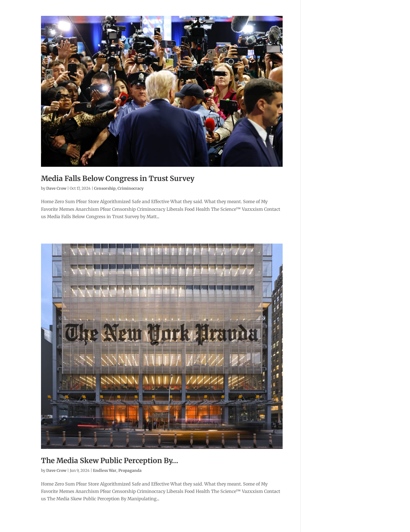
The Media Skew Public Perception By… (110, 461)
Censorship (105, 188)
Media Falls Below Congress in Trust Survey (118, 178)
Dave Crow (56, 188)
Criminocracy (131, 188)
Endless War (105, 470)
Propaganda (130, 470)
